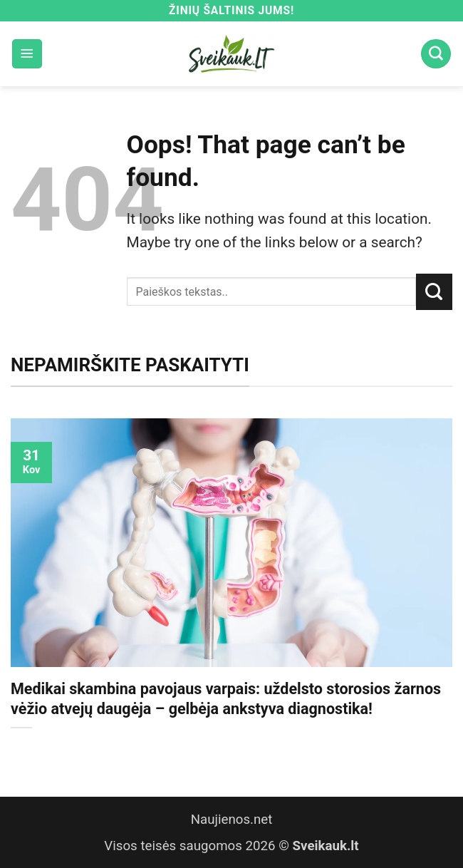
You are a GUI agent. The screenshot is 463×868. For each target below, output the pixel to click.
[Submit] (434, 291)
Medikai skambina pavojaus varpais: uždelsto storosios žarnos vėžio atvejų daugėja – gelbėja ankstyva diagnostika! (226, 699)
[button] (27, 54)
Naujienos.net (232, 820)
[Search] (436, 54)
